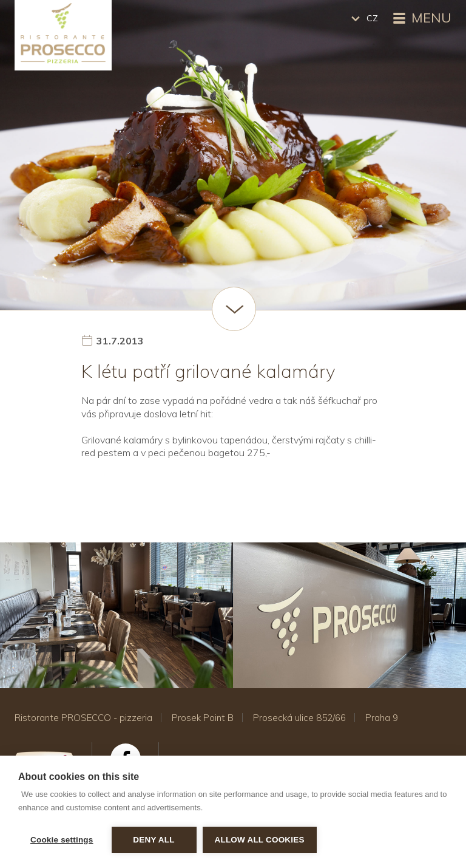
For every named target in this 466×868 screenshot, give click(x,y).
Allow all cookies (260, 840)
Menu (421, 19)
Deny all (154, 840)
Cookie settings (62, 840)
